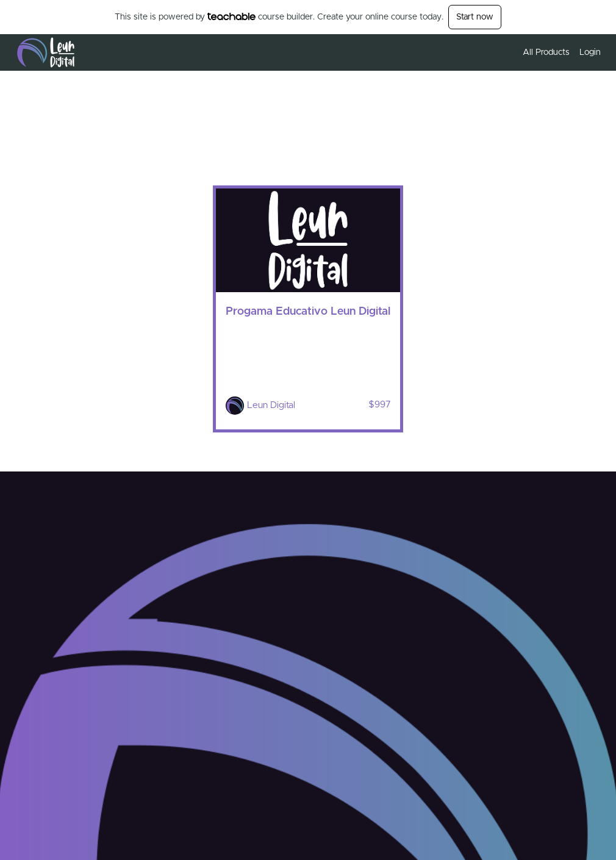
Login (590, 52)
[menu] (557, 52)
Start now (475, 17)
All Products (546, 52)
